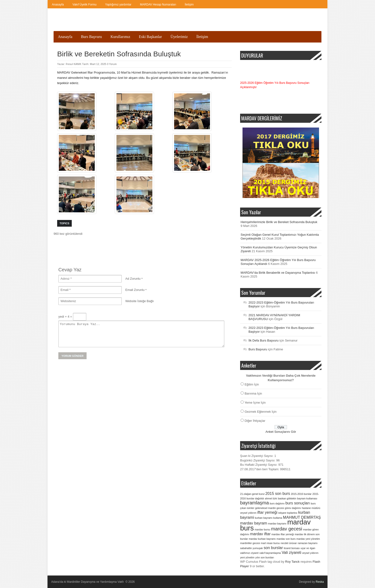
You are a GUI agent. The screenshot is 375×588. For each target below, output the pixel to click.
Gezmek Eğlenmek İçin (261, 412)
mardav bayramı (277, 524)
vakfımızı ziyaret (249, 553)
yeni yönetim (247, 557)
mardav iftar (260, 534)
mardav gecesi (287, 529)
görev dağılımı (293, 508)
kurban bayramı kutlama (268, 518)
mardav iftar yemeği (283, 534)
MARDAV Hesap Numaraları (158, 5)
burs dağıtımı (277, 503)
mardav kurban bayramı (262, 539)
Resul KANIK (74, 64)
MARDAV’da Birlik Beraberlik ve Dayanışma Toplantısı (278, 273)
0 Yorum (112, 64)
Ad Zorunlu (133, 279)
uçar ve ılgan (308, 548)
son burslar (273, 548)
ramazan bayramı (308, 543)
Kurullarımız (120, 37)
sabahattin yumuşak (251, 548)
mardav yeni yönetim (308, 539)
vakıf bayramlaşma (270, 553)
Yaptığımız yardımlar (118, 5)
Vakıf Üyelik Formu (84, 5)
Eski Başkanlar (150, 37)
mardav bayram (254, 523)
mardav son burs (286, 539)
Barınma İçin (253, 393)
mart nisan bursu (270, 543)
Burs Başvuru (91, 37)
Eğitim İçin (252, 384)
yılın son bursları (265, 557)
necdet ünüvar (289, 543)
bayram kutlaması (307, 498)
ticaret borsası (292, 548)
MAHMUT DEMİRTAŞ (302, 517)
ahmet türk (271, 498)
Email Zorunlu (135, 290)
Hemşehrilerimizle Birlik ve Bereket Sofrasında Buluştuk (279, 222)
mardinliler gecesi (250, 543)
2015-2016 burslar (301, 494)
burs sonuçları (298, 503)
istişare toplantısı (288, 513)
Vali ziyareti (292, 552)
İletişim (189, 5)
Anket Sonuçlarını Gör (281, 432)
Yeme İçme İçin (255, 403)
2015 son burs (278, 493)
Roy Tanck (292, 562)
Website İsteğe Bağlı (140, 301)
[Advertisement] (141, 247)
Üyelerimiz (179, 37)
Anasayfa (58, 5)
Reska (320, 582)
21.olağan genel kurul (252, 494)
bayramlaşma (254, 503)
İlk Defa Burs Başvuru (264, 340)
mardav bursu (262, 529)
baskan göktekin (287, 498)
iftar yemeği (267, 512)
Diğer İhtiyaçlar (255, 421)
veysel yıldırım (310, 553)
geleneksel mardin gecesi (270, 508)
